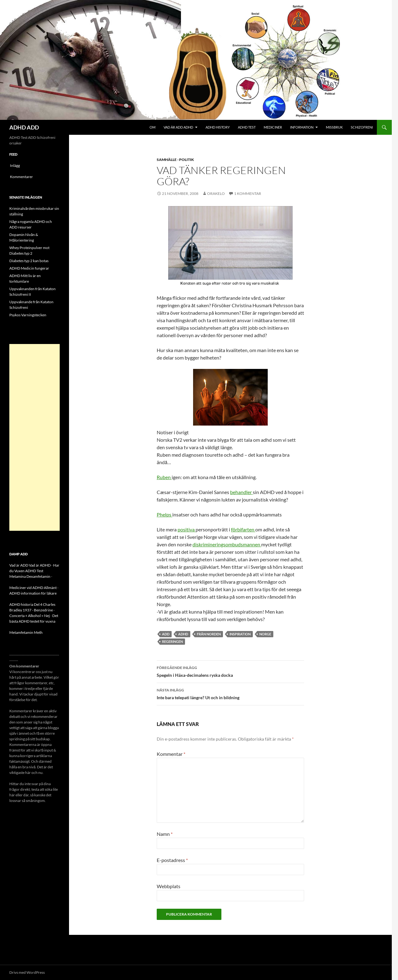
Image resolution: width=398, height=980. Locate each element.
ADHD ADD (24, 127)
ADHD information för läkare (33, 593)
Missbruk (334, 127)
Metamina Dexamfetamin (30, 576)
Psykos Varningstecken (28, 315)
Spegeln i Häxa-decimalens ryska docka (230, 671)
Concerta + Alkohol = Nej (30, 616)
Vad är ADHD (40, 565)
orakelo (216, 193)
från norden (209, 634)
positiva (187, 529)
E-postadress (172, 860)
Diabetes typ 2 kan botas (29, 261)
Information (302, 127)
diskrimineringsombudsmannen (227, 544)
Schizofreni (362, 127)
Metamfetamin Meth (26, 632)
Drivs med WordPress (27, 972)
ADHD (183, 634)
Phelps (164, 514)
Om (153, 127)
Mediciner (273, 127)
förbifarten (243, 529)
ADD (166, 634)
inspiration (240, 634)
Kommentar (171, 754)
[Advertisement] (35, 437)
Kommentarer (21, 177)
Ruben (164, 477)
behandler (241, 492)
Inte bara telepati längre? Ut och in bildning (230, 693)
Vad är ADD (19, 565)
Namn (165, 834)
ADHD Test (247, 127)
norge (265, 634)
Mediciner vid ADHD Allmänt (33, 588)
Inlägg (15, 165)
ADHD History (218, 127)
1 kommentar (248, 193)
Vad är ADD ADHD (178, 127)
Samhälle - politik (175, 160)
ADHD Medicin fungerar (29, 268)
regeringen (172, 641)
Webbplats (169, 886)
